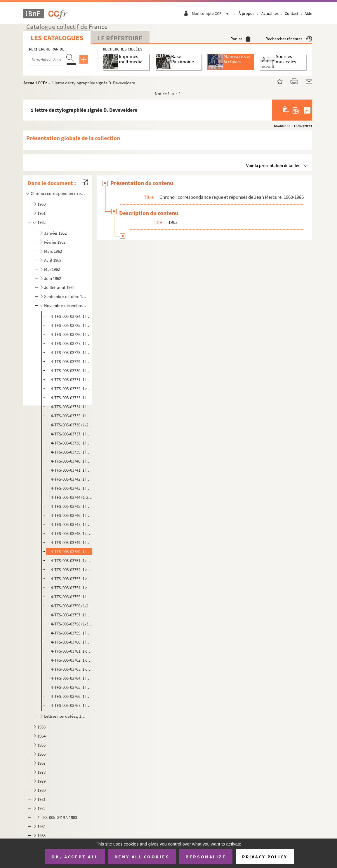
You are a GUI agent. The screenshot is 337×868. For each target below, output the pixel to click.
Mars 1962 (53, 251)
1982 (41, 808)
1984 (41, 826)
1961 (41, 213)
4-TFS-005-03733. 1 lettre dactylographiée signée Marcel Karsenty (72, 398)
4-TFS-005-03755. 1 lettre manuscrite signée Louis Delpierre (72, 597)
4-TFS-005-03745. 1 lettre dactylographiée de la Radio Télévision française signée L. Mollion (72, 506)
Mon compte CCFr (212, 13)
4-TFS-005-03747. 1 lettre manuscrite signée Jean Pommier (72, 524)
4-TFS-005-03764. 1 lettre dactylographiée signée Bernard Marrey (72, 678)
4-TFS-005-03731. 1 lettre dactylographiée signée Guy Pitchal (72, 380)
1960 (41, 204)
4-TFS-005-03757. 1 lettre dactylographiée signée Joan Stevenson (72, 615)
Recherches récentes (289, 39)
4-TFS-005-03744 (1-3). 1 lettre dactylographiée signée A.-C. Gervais (72, 497)
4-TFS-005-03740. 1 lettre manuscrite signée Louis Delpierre (72, 461)
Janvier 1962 (55, 233)
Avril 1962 (53, 260)
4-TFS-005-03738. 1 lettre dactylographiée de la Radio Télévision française (72, 443)
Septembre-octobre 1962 (66, 296)
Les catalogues (57, 38)
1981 (41, 799)
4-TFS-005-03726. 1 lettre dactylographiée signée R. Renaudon (72, 334)
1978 (41, 772)
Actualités (270, 13)
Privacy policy (265, 857)
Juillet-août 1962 (59, 287)
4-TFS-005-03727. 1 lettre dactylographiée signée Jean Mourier (72, 343)
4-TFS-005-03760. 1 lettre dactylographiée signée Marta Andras (72, 642)
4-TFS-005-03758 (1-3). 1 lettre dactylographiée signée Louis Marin (72, 624)
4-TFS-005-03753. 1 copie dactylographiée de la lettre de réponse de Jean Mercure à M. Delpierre (72, 579)
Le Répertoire (120, 38)
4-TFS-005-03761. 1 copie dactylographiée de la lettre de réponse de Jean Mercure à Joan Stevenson (72, 651)
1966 (41, 754)
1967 (41, 763)
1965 (41, 745)
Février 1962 (55, 242)
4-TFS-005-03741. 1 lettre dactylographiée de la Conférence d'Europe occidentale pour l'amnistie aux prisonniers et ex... (72, 470)
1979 (41, 781)
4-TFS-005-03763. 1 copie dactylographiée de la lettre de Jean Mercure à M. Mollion (72, 669)
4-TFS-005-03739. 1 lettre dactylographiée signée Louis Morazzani (72, 452)
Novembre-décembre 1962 (66, 305)
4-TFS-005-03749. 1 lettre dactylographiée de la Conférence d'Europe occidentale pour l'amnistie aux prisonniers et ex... (72, 542)
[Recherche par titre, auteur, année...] (46, 60)
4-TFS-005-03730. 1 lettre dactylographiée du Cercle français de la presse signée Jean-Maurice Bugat (72, 371)
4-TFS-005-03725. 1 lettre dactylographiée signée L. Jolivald (72, 325)
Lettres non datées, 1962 (66, 716)
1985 (41, 835)
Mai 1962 (52, 269)
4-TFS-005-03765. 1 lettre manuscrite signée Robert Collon (72, 687)
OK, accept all (75, 857)
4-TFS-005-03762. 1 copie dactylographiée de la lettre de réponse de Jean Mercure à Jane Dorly (72, 660)
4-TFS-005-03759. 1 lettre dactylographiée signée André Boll (72, 633)
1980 (41, 790)
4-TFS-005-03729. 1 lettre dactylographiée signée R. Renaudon (72, 361)
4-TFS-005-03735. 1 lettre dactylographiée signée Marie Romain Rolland (72, 416)
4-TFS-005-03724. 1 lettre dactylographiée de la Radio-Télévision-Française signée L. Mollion (72, 316)
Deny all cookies (142, 857)
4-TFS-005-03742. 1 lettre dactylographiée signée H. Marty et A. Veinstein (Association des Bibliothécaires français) (72, 479)
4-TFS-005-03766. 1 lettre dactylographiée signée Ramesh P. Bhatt (72, 696)
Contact (292, 13)
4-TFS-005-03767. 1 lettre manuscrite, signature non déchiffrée (72, 705)
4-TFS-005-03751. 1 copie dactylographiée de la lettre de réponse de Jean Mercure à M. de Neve (72, 561)
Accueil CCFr (35, 83)
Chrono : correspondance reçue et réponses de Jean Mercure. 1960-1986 (58, 193)
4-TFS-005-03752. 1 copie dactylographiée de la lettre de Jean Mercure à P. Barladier (72, 570)
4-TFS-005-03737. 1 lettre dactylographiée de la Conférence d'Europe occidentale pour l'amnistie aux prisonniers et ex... (72, 434)
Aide (308, 13)
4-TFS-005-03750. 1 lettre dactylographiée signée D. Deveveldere (72, 551)
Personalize (206, 857)
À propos (246, 13)
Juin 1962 (53, 278)
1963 (41, 727)
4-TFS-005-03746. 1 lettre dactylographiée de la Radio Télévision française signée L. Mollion (72, 515)
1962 (41, 222)
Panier (240, 39)
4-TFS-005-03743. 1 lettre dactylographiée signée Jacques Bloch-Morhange (72, 488)
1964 (41, 736)
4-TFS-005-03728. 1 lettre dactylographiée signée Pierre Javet (72, 352)
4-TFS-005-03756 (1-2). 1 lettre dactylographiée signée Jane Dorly (72, 606)
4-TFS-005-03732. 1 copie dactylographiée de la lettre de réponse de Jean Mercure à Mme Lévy (72, 389)
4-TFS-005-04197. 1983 (57, 817)
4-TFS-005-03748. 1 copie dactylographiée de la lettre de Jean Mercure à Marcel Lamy (72, 533)
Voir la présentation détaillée (273, 165)
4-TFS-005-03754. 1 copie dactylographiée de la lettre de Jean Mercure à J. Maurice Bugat (72, 588)
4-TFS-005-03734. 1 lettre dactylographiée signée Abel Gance (72, 407)
